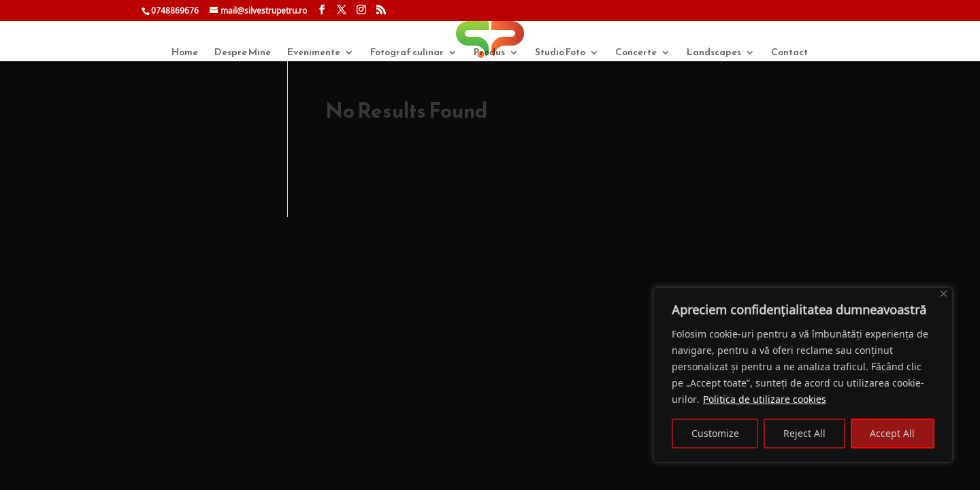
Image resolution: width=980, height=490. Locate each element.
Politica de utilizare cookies (765, 399)
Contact (789, 53)
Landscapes (714, 53)
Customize (715, 433)
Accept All (892, 433)
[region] (803, 375)
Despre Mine (243, 53)
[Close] (944, 294)
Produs (489, 53)
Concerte (636, 53)
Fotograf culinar (407, 53)
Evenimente (314, 53)
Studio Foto (560, 53)
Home (185, 53)
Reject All (804, 433)
